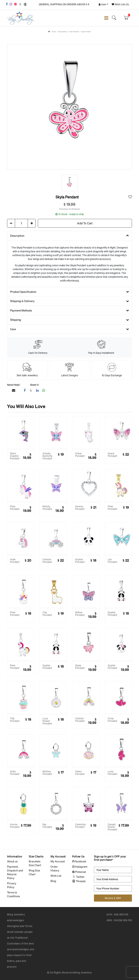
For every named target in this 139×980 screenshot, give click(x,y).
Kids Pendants (74, 31)
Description (69, 236)
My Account (58, 861)
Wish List (56, 876)
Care (69, 329)
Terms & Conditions (13, 894)
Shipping (69, 320)
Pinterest (79, 872)
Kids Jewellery (63, 31)
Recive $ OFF (113, 898)
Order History (55, 868)
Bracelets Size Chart (35, 863)
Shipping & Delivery (69, 301)
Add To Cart (85, 223)
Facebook (79, 861)
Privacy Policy (12, 885)
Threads (79, 881)
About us (12, 861)
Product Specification (69, 292)
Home (54, 31)
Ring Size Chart (34, 872)
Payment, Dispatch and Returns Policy (15, 872)
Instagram (80, 867)
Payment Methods (69, 310)
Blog (53, 881)
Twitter (78, 877)
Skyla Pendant (86, 31)
